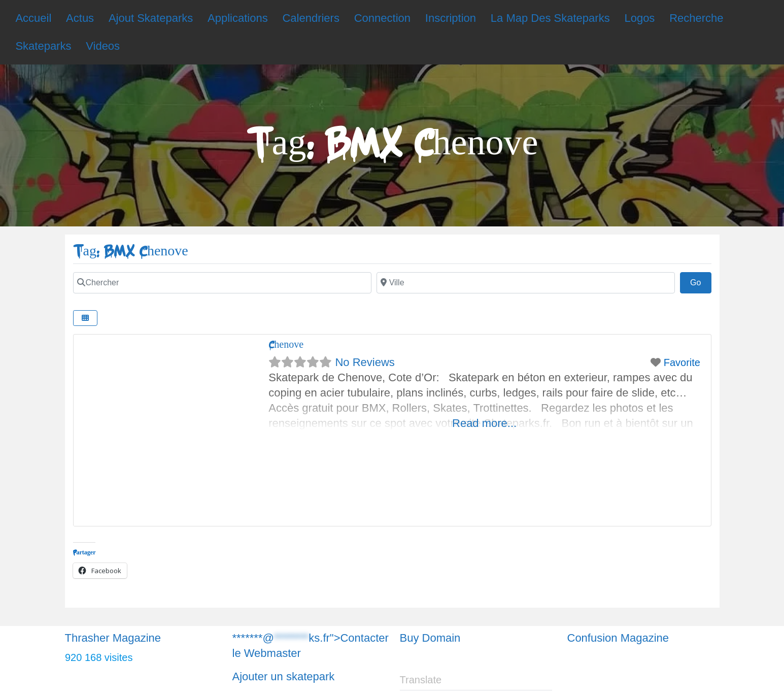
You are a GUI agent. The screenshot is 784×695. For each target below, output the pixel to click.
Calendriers (311, 18)
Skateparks (43, 46)
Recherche (696, 18)
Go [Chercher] (701, 281)
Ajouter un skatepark (284, 676)
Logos (639, 18)
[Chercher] (222, 283)
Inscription (451, 18)
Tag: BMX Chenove (131, 251)
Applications (238, 18)
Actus (80, 18)
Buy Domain (430, 638)
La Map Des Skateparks (550, 18)
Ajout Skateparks (151, 18)
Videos (103, 46)
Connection (382, 18)
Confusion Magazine (618, 638)
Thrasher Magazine (113, 638)
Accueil (33, 18)
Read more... (484, 423)
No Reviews (365, 362)
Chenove (286, 344)
